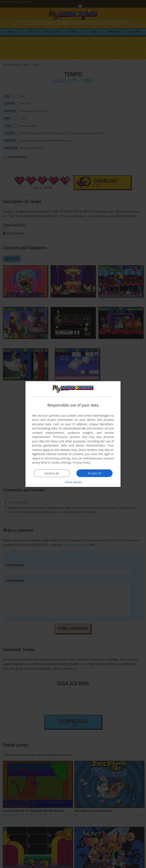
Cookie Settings (61, 462)
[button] (73, 482)
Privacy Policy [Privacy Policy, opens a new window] (82, 462)
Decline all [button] (52, 473)
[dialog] (73, 434)
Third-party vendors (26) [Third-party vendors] (70, 437)
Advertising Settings (57, 458)
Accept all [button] (95, 473)
